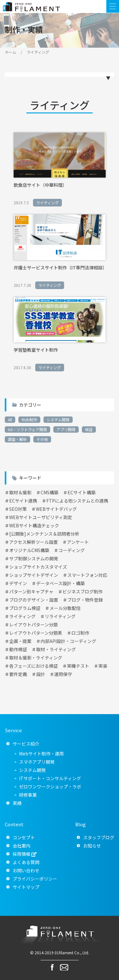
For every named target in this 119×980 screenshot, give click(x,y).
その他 (42, 439)
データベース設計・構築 (60, 583)
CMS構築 (50, 492)
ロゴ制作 (80, 633)
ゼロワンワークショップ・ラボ (50, 787)
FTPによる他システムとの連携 (77, 501)
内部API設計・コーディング (68, 641)
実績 (17, 803)
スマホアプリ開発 (37, 762)
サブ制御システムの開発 (34, 558)
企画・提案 (20, 641)
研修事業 (28, 795)
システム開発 (58, 419)
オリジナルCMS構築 (29, 550)
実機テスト (78, 666)
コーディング (72, 550)
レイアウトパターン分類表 (36, 633)
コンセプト (24, 837)
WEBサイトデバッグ (56, 509)
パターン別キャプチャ (31, 591)
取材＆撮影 (20, 492)
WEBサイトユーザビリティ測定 (41, 517)
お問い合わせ (26, 870)
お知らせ (92, 846)
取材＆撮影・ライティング (36, 658)
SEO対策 (18, 509)
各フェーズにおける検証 (33, 666)
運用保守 (63, 674)
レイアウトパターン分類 (33, 625)
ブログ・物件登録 (85, 600)
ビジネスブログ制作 (83, 591)
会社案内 (22, 846)
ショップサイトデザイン (34, 575)
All (10, 419)
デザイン (18, 583)
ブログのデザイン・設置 (34, 600)
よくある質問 (26, 862)
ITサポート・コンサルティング (50, 778)
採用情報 (22, 854)
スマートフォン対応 (87, 575)
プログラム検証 (25, 608)
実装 (103, 666)
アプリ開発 (66, 429)
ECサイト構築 (82, 492)
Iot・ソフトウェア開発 (27, 429)
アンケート (78, 542)
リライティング (60, 616)
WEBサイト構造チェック (34, 525)
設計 (41, 674)
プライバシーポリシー (35, 879)
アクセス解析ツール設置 (33, 542)
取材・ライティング (56, 649)
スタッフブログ (99, 837)
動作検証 (18, 649)
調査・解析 (17, 439)
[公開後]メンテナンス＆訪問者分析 (44, 534)
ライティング (22, 616)
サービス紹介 (26, 744)
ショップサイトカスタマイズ (38, 567)
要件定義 (18, 674)
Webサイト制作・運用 (41, 754)
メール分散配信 (65, 608)
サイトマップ (26, 887)
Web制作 (29, 419)
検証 (89, 429)
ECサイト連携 (23, 501)
